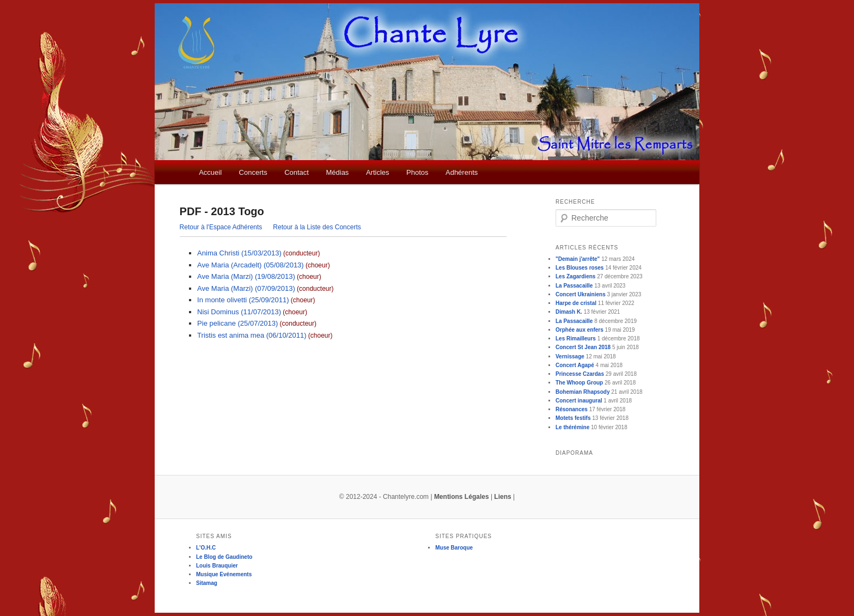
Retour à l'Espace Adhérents (221, 227)
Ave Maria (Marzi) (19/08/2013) (246, 276)
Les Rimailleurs (576, 339)
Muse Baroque (454, 548)
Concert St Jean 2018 (583, 347)
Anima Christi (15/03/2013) (239, 253)
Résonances (572, 409)
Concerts (253, 172)
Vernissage (570, 356)
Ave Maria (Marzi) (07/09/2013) (246, 288)
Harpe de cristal (576, 303)
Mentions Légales (462, 497)
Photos (417, 172)
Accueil (210, 172)
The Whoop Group (579, 383)
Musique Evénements (224, 574)
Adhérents (462, 172)
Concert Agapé (575, 365)
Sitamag (207, 583)
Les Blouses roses (579, 268)
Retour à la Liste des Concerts (317, 227)
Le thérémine (572, 427)
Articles (378, 172)
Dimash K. (569, 312)
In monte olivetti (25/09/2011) (243, 300)
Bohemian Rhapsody (582, 392)
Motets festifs (573, 418)
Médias (337, 172)
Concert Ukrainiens (581, 294)
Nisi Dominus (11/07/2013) (239, 312)
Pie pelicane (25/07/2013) (237, 323)
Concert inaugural (579, 401)
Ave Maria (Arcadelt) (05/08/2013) (251, 265)
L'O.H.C (206, 548)
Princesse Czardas (580, 374)
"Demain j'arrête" (578, 259)
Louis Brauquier (217, 566)
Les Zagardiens (575, 276)
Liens (502, 497)
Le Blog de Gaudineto (224, 557)
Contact (297, 172)
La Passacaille (574, 286)
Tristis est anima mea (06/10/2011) (252, 335)
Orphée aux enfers (579, 330)
